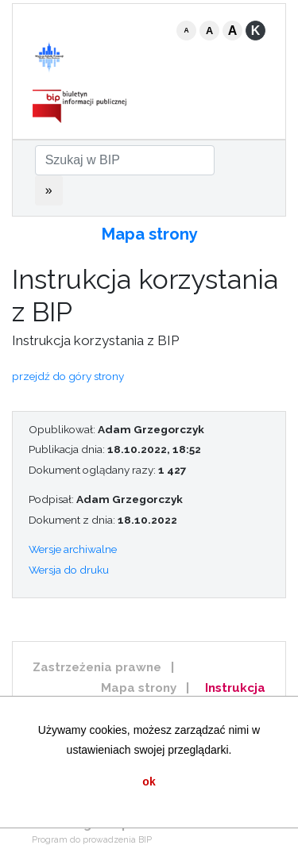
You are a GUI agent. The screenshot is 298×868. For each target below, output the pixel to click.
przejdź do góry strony (68, 376)
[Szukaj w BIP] (125, 160)
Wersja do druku (69, 570)
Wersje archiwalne (73, 549)
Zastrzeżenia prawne (97, 667)
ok (149, 782)
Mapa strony (149, 234)
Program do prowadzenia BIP (92, 840)
